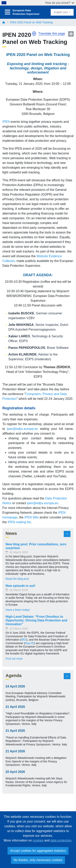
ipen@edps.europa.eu (23, 429)
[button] (34, 34)
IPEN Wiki (31, 517)
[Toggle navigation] (8, 12)
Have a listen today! (18, 610)
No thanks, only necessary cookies (38, 860)
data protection (61, 840)
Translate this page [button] (52, 34)
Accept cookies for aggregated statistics (38, 851)
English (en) (61, 12)
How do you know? (60, 3)
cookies (38, 840)
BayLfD (29, 643)
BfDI (24, 640)
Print (71, 34)
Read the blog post (17, 579)
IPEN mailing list (19, 522)
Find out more (14, 659)
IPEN (7, 122)
